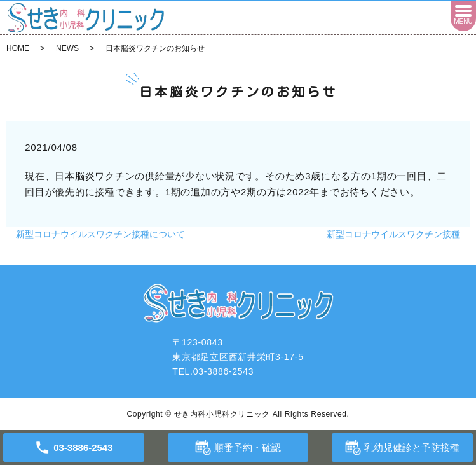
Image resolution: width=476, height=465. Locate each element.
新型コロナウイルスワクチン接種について (100, 234)
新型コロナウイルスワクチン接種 (393, 234)
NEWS (67, 48)
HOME (18, 48)
